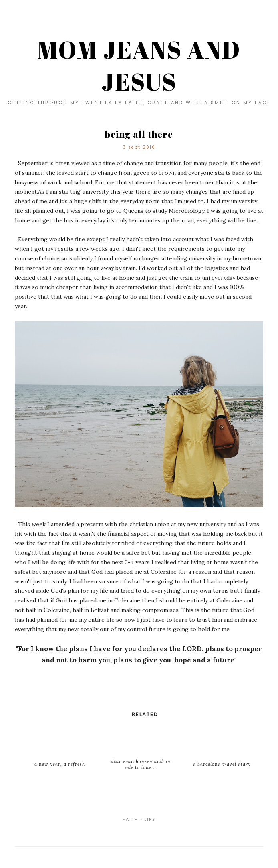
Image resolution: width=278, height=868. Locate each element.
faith (131, 819)
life (150, 819)
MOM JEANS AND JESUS (139, 65)
